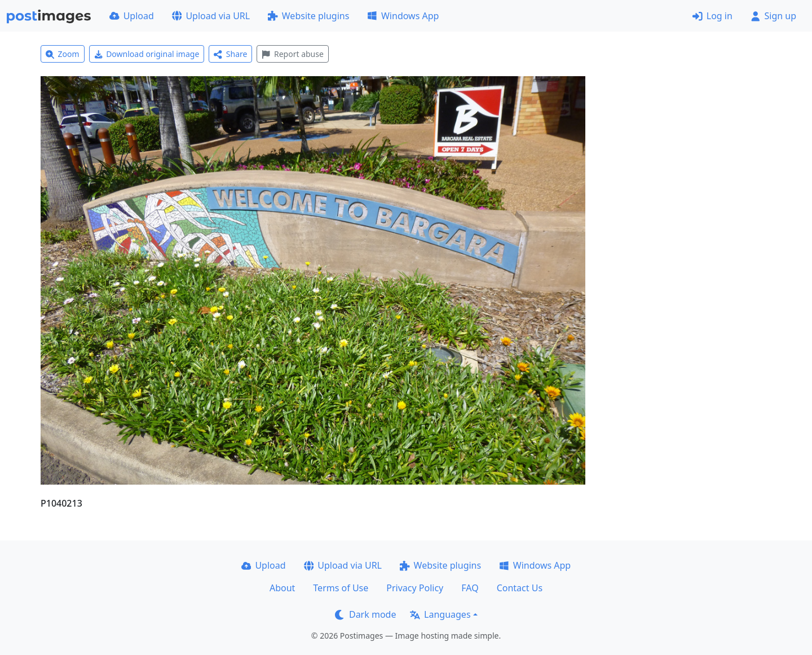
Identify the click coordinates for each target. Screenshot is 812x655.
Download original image (147, 54)
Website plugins (308, 16)
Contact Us (520, 588)
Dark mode (365, 614)
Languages (440, 614)
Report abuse (292, 54)
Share (230, 54)
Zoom (63, 54)
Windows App (403, 16)
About (282, 588)
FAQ (470, 588)
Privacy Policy (415, 588)
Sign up (773, 16)
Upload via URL (211, 16)
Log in (712, 16)
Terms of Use (341, 588)
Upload (132, 16)
